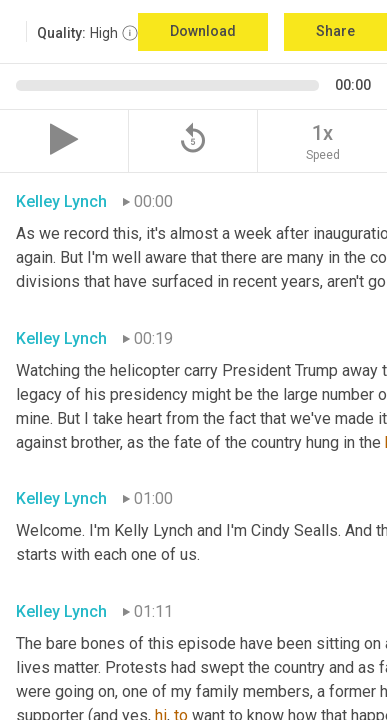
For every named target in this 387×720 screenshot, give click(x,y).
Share (335, 31)
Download (203, 31)
